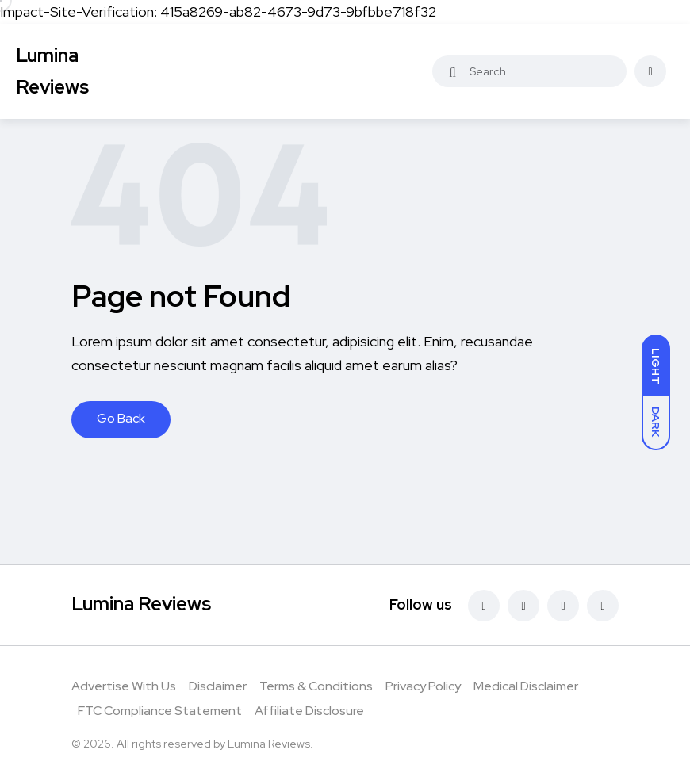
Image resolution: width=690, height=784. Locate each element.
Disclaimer (218, 686)
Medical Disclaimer (526, 686)
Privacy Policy (423, 686)
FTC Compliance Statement (160, 711)
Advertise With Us (124, 686)
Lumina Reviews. (270, 744)
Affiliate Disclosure (309, 711)
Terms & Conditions (316, 686)
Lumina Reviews (52, 71)
